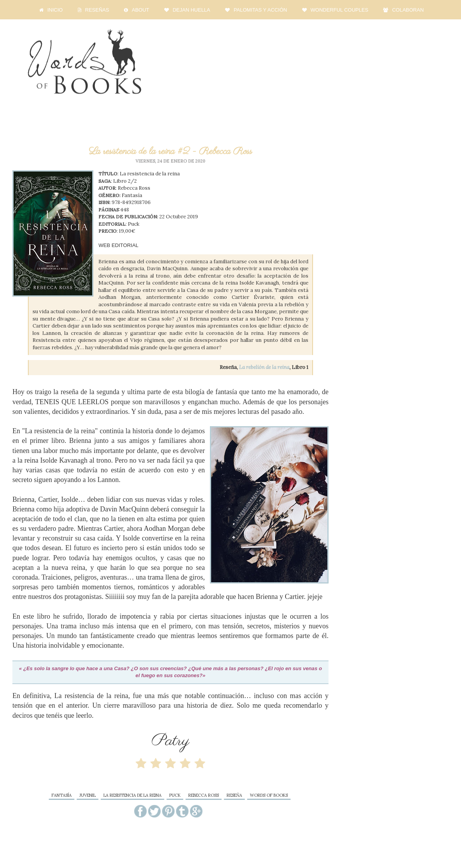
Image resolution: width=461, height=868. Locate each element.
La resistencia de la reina (132, 795)
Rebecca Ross (204, 795)
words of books (269, 795)
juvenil (88, 795)
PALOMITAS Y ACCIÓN (255, 10)
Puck (175, 795)
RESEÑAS (93, 10)
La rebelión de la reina (264, 367)
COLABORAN (403, 10)
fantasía (62, 795)
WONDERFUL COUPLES (334, 10)
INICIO (50, 10)
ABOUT (136, 10)
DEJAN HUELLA (186, 10)
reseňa (234, 795)
